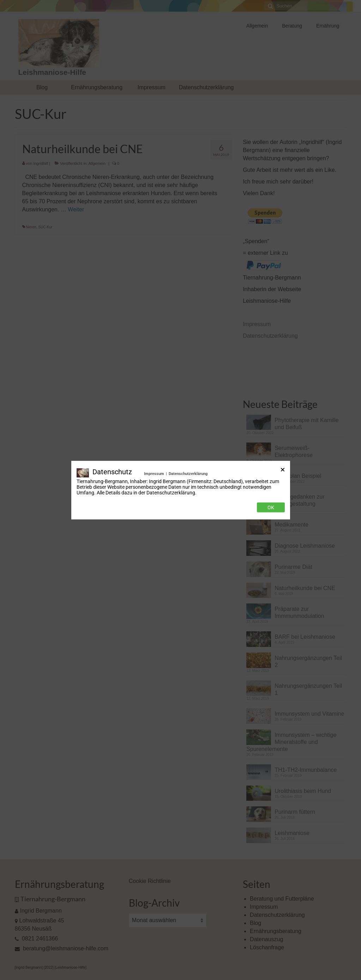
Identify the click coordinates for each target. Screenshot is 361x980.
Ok (271, 507)
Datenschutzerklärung (188, 473)
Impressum (154, 473)
